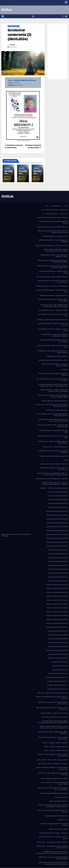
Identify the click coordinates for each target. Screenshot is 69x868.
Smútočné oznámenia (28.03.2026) (58, 647)
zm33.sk (13, 45)
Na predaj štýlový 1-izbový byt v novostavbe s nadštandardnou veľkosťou (55, 335)
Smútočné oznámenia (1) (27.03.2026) (57, 546)
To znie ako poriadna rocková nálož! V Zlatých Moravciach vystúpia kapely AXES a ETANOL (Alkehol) (53, 722)
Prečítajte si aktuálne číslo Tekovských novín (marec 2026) (53, 437)
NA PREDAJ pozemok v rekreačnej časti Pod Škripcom (52, 320)
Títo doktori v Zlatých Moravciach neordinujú (55, 717)
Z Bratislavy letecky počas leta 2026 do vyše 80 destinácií (54, 824)
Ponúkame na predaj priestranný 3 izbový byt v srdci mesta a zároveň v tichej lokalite (53, 420)
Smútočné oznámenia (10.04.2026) (58, 550)
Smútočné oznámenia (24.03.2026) (58, 635)
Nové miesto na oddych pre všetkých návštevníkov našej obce (53, 374)
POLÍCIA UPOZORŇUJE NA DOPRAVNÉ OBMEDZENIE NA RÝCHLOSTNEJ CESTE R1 (52, 415)
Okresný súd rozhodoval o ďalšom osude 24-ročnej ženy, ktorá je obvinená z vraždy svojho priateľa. (53, 385)
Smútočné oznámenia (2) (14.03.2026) (57, 600)
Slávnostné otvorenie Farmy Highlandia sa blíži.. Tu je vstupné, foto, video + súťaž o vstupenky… (53, 474)
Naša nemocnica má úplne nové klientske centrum (53, 360)
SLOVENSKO (43, 488)
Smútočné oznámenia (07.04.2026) (58, 504)
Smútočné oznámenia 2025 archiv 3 (57, 685)
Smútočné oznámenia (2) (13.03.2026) (57, 596)
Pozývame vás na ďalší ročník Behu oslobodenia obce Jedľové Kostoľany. (52, 426)
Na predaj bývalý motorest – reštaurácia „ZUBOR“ (53, 310)
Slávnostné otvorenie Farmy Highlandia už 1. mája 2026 (52, 479)
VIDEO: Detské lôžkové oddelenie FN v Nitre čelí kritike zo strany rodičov (52, 768)
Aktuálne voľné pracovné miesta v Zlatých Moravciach (52, 218)
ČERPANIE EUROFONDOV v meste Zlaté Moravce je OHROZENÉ (53, 241)
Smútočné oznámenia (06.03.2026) (58, 500)
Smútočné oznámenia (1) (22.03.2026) (57, 542)
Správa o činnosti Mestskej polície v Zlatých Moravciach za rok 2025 (52, 698)
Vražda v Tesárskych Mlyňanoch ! (58, 801)
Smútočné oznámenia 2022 (60, 662)
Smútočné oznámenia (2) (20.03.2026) (57, 612)
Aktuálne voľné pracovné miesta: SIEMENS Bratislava (53, 227)
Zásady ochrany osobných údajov (58, 829)
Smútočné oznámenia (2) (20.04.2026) (57, 616)
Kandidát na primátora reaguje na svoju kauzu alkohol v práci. (52, 291)
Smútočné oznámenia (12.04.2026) (58, 558)
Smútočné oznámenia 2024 (60, 670)
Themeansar (5, 536)
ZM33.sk (7, 10)
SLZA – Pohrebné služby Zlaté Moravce (22, 80)
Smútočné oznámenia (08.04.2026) (58, 507)
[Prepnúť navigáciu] (33, 16)
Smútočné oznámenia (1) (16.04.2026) (57, 527)
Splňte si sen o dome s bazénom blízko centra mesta (52, 693)
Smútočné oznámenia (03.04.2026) (58, 492)
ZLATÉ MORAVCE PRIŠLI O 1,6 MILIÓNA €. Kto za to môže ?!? (53, 838)
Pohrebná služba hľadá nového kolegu (57, 410)
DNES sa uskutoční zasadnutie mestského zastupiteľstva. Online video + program (56, 250)
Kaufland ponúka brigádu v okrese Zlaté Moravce (54, 296)
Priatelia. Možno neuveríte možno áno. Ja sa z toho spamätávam (53, 452)
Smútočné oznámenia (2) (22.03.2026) (57, 619)
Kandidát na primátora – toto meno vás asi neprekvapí (52, 286)
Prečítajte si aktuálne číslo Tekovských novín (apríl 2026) (53, 431)
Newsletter (65, 370)
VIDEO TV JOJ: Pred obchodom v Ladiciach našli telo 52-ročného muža (53, 755)
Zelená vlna (64, 833)
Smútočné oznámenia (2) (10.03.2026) (57, 592)
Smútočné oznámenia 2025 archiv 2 (57, 681)
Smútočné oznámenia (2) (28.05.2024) (19, 35)
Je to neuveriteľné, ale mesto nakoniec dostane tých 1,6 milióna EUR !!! (53, 282)
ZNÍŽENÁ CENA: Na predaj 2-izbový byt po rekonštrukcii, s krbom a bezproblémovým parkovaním (52, 852)
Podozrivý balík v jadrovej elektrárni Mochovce (54, 401)
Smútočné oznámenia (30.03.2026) (58, 654)
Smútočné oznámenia (14, 26)
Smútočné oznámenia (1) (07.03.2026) (57, 515)
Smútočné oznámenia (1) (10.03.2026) (57, 519)
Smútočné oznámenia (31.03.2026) (58, 658)
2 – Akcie (65, 206)
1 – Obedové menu (55, 206)
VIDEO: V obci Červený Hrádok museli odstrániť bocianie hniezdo (54, 783)
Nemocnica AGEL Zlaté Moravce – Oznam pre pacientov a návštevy (55, 365)
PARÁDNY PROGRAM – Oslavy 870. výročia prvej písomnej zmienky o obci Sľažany (54, 391)
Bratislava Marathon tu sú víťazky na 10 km (55, 236)
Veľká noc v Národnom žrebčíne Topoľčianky (55, 743)
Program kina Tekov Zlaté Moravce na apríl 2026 (54, 456)
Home (47, 206)
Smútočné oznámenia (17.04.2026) (58, 581)
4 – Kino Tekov (63, 214)
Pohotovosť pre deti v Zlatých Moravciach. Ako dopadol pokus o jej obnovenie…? (52, 406)
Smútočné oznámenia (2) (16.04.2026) (57, 604)
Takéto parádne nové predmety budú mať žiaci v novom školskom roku (52, 709)
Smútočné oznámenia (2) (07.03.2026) (57, 589)
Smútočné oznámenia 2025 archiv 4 (57, 689)
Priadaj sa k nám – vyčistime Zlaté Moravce (55, 447)
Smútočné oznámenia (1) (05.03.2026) (57, 511)
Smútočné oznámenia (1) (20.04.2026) (57, 538)
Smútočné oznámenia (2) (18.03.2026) (57, 608)
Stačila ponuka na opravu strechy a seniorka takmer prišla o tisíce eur (53, 703)
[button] (63, 16)
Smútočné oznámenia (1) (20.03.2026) (57, 535)
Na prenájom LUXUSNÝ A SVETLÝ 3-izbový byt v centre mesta (52, 346)
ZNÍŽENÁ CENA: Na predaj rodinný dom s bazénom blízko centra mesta (53, 858)
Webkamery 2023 (63, 820)
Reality (66, 460)
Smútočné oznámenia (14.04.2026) (58, 569)
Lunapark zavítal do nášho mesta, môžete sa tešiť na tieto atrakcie (53, 300)
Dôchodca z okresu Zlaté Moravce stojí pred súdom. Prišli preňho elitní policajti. (53, 261)
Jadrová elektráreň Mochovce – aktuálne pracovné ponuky (53, 272)
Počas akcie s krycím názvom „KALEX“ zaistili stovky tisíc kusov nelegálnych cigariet (53, 396)
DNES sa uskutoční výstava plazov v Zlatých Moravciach (52, 246)
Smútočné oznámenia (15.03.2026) (58, 573)
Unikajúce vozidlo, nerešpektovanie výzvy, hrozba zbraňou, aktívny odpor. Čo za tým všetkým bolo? (54, 727)
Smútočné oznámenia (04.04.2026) (58, 496)
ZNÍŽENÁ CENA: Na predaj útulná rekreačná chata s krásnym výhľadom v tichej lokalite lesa (53, 863)
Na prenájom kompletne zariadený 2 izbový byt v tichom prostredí (54, 341)
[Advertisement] (57, 52)
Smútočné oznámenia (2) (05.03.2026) (57, 585)
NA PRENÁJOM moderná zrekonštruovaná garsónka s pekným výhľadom (53, 352)
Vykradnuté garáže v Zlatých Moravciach (56, 816)
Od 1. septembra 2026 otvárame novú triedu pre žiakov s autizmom (52, 380)
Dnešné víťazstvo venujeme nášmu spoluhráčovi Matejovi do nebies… (54, 256)
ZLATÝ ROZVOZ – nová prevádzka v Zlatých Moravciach (52, 842)
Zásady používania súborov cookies (50, 833)
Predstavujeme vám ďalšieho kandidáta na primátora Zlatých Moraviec (53, 442)
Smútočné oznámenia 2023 (60, 666)
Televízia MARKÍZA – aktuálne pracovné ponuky (54, 713)
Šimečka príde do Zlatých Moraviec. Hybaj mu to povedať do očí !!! (54, 469)
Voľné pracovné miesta (61, 797)
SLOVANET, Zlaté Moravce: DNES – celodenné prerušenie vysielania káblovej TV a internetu (55, 483)
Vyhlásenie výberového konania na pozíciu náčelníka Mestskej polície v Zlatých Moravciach (53, 806)
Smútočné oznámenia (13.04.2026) (58, 565)
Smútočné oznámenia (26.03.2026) (58, 643)
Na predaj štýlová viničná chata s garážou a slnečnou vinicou (53, 330)
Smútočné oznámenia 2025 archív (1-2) (57, 677)
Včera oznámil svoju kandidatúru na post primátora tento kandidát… (53, 738)
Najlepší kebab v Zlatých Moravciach (57, 356)
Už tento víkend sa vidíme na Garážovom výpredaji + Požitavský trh (53, 733)
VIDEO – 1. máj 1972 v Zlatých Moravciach (56, 751)
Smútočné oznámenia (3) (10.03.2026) (57, 650)
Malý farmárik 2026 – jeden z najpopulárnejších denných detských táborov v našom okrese (54, 306)
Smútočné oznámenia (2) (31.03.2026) (57, 627)
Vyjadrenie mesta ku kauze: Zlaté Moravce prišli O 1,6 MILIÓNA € (52, 811)
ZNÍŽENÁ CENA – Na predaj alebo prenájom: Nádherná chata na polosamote (52, 847)
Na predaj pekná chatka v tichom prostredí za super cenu (53, 315)
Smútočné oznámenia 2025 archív (58, 674)
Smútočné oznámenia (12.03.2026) (58, 554)
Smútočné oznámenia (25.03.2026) (58, 639)
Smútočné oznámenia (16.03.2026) (58, 577)
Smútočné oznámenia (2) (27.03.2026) (57, 623)
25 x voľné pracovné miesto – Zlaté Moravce (55, 210)
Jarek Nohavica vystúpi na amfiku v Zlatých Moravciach (52, 277)
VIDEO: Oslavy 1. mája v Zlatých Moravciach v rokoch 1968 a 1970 (53, 774)
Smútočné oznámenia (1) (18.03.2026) (57, 531)
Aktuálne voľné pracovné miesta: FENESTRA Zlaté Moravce (53, 222)
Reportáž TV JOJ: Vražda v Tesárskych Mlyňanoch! (54, 464)
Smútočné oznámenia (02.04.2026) (58, 488)
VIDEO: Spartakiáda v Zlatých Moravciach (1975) (54, 779)
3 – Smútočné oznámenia (50, 214)
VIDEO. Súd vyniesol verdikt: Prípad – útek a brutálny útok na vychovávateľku (53, 789)
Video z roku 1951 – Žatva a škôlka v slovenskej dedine (52, 760)
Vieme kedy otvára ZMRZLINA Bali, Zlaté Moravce (54, 793)
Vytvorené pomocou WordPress (10, 534)
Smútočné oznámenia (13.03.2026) (58, 562)
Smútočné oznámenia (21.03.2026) (58, 631)
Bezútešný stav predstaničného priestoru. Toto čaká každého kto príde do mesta (53, 232)
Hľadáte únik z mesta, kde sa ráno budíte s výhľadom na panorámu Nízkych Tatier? (52, 267)
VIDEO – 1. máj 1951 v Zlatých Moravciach (56, 747)
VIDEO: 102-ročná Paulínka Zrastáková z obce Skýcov (53, 764)
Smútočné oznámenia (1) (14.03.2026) (57, 523)
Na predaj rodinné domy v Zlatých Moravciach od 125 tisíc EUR (53, 324)
